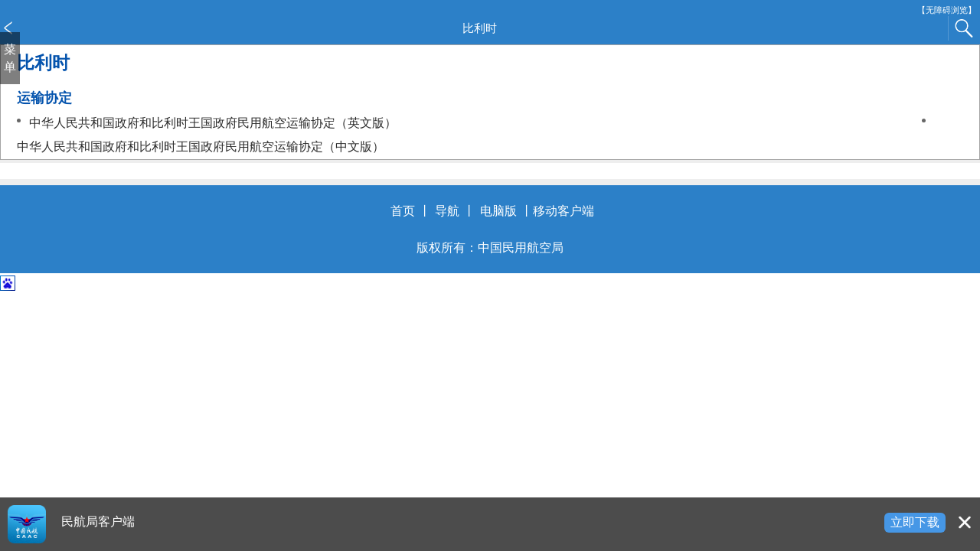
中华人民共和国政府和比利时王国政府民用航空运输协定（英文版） (213, 123)
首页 (403, 211)
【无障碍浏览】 (947, 10)
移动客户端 (563, 211)
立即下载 (915, 522)
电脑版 (498, 211)
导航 (447, 211)
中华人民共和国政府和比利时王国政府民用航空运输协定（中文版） (201, 147)
